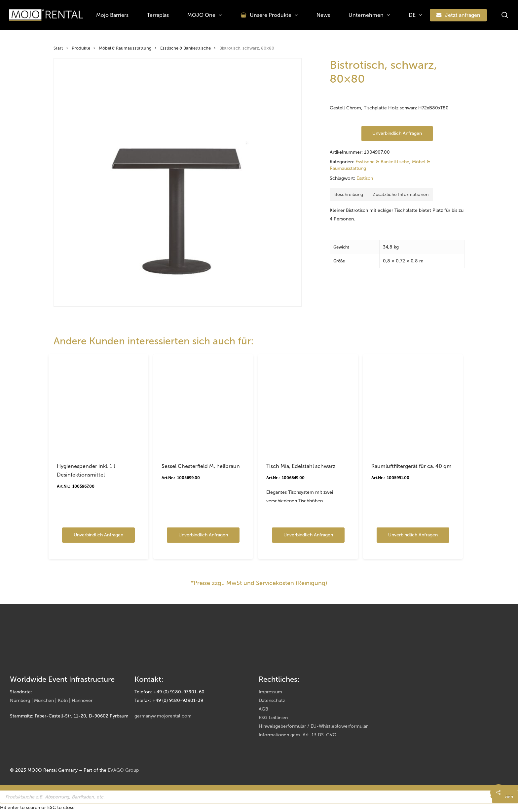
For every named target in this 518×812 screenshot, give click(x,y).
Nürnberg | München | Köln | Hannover (51, 700)
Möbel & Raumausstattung (125, 48)
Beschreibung (349, 194)
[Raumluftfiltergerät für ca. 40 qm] (413, 404)
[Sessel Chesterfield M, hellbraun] (203, 404)
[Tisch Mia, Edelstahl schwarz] (308, 404)
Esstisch (365, 178)
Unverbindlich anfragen (397, 133)
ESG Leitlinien (273, 718)
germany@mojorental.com (163, 716)
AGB (263, 709)
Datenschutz (272, 700)
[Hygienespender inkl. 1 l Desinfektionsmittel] (98, 404)
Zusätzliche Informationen (401, 194)
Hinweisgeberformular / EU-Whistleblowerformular (313, 726)
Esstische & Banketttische (185, 48)
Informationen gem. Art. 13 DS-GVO (298, 735)
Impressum (270, 692)
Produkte (81, 48)
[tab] (349, 195)
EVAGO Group (123, 770)
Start (58, 48)
